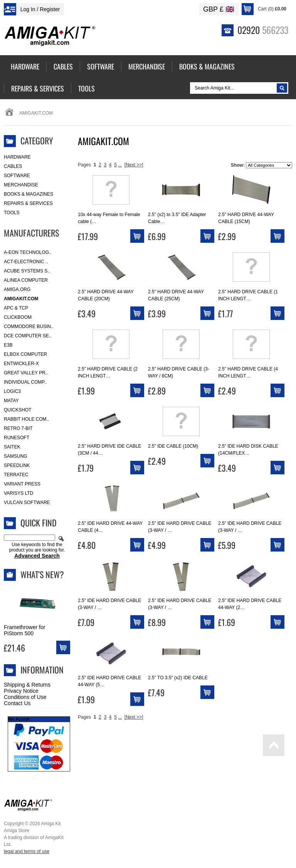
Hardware (17, 157)
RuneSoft (17, 438)
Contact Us (17, 703)
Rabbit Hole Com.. (26, 419)
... (120, 165)
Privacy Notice (21, 691)
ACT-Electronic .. (26, 262)
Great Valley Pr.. (26, 373)
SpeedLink (17, 465)
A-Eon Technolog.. (28, 252)
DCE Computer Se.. (28, 336)
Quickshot (18, 410)
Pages (84, 165)
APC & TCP (16, 308)
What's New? (42, 574)
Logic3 (12, 391)
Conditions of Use (25, 697)
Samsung (16, 456)
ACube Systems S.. (27, 271)
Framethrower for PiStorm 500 (24, 630)
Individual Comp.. (25, 382)
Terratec (16, 475)
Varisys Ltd (18, 493)
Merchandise (21, 185)
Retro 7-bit (18, 428)
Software (17, 176)
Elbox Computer (25, 354)
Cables (13, 166)
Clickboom (18, 317)
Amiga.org (17, 289)
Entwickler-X (21, 364)
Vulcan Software (27, 503)
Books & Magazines (29, 194)
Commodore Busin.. (29, 327)
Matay (11, 401)
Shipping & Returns (27, 685)
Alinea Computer (26, 280)
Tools (12, 213)
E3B (8, 345)
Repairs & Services (28, 203)
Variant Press (22, 484)
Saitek (12, 447)
